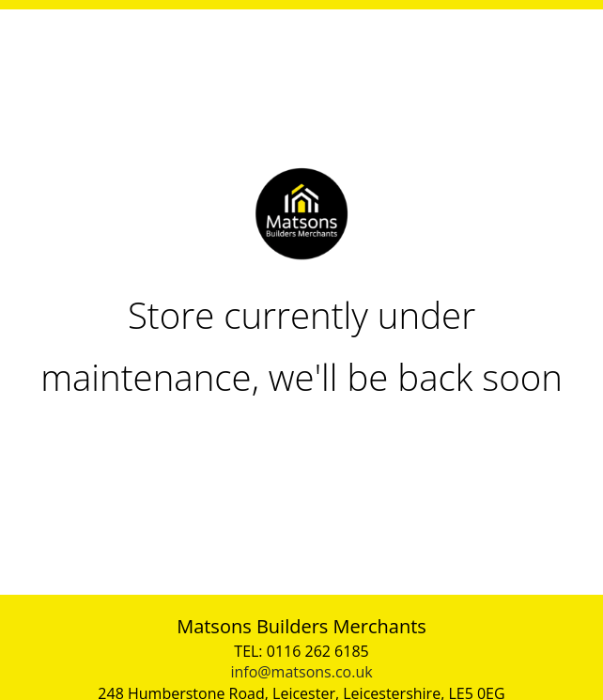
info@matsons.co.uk (301, 672)
